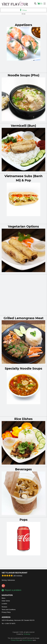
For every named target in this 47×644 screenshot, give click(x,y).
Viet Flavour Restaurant (15, 573)
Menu (3, 598)
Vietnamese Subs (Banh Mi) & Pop (23, 178)
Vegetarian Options (23, 226)
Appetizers (23, 25)
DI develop (27, 634)
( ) (40, 4)
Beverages (23, 469)
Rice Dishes (23, 419)
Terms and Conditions (9, 610)
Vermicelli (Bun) (23, 126)
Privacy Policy (6, 612)
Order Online (6, 601)
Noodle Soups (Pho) (23, 75)
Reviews (4, 607)
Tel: (8, 623)
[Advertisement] (23, 20)
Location (4, 604)
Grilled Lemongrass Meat (23, 318)
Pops (24, 520)
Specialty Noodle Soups (23, 368)
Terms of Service (27, 640)
